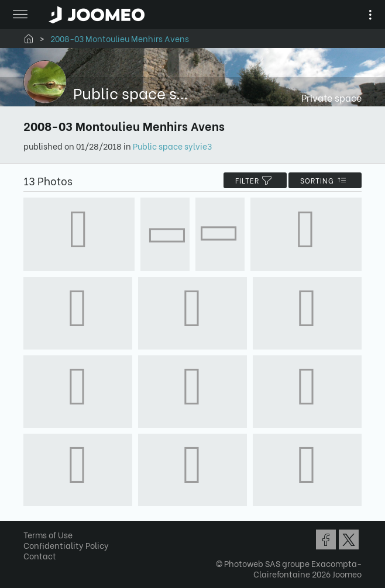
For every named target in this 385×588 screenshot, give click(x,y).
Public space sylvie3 (172, 146)
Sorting (325, 180)
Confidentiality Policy (66, 545)
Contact (40, 556)
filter (255, 180)
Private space (331, 97)
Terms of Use (48, 535)
